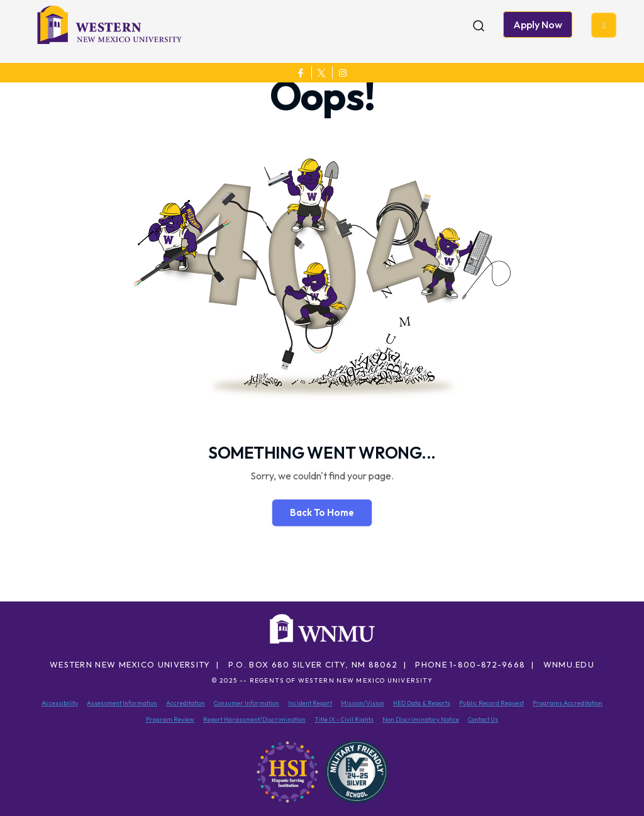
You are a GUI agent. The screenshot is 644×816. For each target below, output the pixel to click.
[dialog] (606, 778)
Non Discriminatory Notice (421, 719)
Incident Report (310, 703)
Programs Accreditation (568, 703)
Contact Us (483, 719)
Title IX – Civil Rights (344, 719)
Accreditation (186, 703)
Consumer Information (247, 703)
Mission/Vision (363, 703)
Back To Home (322, 512)
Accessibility (60, 703)
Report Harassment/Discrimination (254, 719)
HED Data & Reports (422, 703)
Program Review (170, 719)
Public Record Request (491, 703)
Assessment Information (122, 703)
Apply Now (538, 25)
